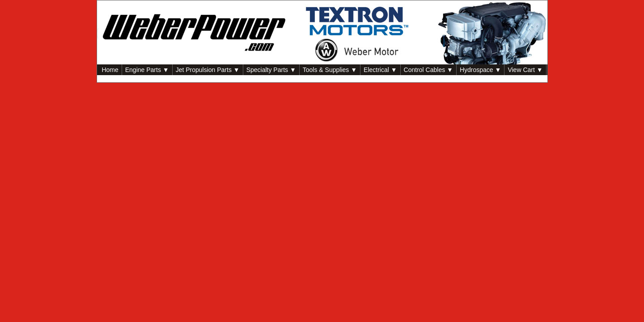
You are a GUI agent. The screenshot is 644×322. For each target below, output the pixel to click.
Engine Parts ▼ (147, 70)
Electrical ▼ (380, 70)
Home (109, 70)
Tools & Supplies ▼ (330, 70)
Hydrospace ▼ (480, 70)
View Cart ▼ (525, 70)
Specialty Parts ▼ (271, 70)
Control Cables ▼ (428, 70)
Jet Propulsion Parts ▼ (208, 70)
